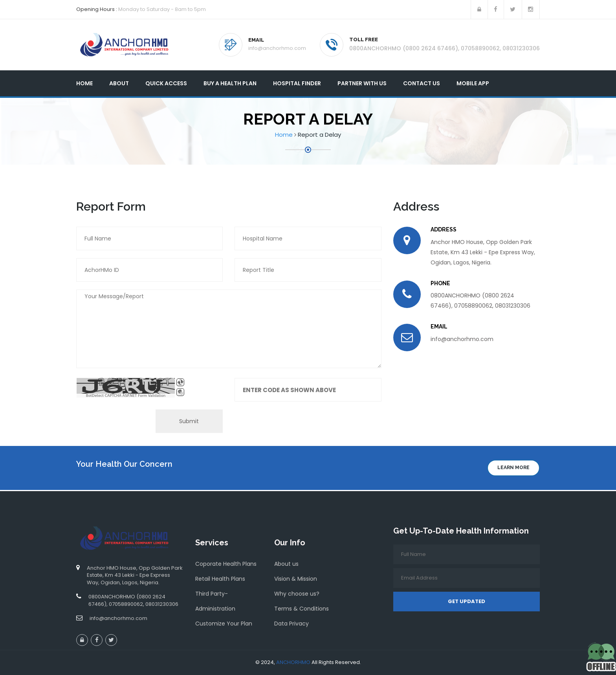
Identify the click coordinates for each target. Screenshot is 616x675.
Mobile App (473, 83)
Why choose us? (297, 594)
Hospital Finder (297, 83)
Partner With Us (362, 83)
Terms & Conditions (302, 609)
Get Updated (467, 601)
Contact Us (422, 83)
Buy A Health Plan (230, 83)
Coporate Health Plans (226, 564)
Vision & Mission (296, 579)
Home (84, 83)
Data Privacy (291, 624)
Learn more (513, 468)
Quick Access (166, 83)
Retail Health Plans (220, 579)
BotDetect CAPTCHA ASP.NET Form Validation (126, 396)
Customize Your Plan (224, 624)
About (119, 83)
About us (286, 564)
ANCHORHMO (293, 662)
